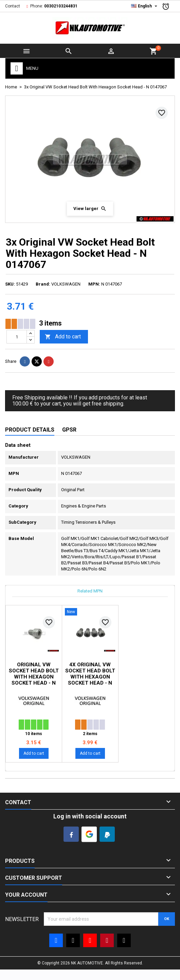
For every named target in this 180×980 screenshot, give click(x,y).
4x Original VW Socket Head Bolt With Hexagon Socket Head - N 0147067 (90, 677)
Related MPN (90, 591)
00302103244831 (61, 6)
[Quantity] (17, 337)
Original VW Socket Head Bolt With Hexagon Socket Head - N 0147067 (34, 677)
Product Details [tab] (30, 430)
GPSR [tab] (69, 430)
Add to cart (63, 337)
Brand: (43, 284)
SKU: (10, 284)
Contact (13, 6)
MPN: (94, 284)
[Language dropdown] (145, 6)
